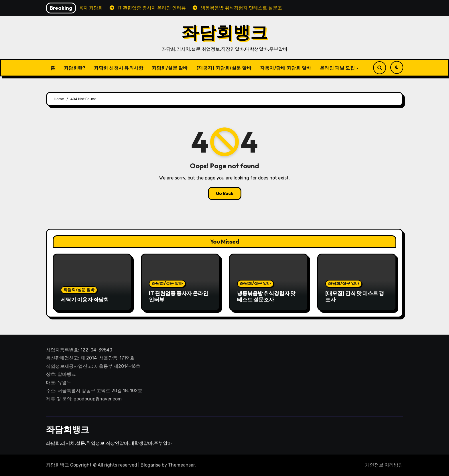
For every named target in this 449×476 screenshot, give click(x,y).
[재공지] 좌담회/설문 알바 (224, 68)
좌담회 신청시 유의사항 (119, 68)
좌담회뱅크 (224, 32)
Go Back (225, 193)
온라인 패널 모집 (338, 68)
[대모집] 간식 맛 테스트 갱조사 (355, 296)
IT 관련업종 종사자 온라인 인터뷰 (179, 296)
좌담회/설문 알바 (170, 68)
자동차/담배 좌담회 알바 (286, 68)
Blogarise (151, 465)
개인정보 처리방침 (384, 465)
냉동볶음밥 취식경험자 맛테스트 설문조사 (266, 296)
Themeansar (181, 465)
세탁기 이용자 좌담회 (85, 300)
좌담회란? (75, 68)
